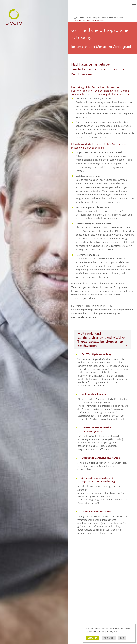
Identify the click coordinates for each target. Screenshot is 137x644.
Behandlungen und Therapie (113, 18)
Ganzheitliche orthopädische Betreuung (89, 20)
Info (122, 638)
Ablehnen (109, 638)
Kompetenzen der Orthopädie (89, 18)
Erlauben (93, 638)
